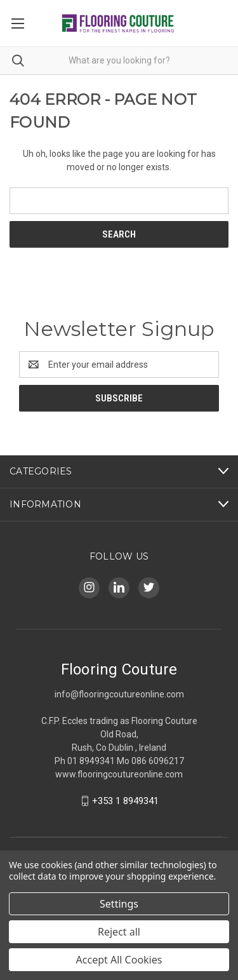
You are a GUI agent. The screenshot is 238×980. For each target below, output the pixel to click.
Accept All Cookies (119, 960)
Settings (119, 904)
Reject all (119, 932)
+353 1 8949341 (125, 801)
